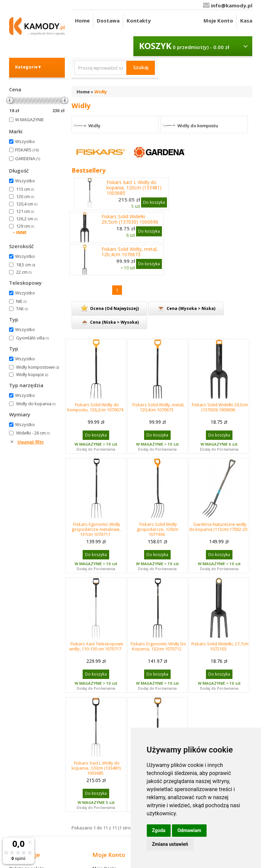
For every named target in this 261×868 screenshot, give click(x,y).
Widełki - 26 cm (33, 433)
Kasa (246, 20)
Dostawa (108, 20)
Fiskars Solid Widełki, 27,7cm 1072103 (220, 646)
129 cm (25, 226)
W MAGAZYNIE (30, 120)
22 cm (24, 272)
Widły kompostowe (37, 367)
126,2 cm (27, 219)
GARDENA (28, 158)
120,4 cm (27, 204)
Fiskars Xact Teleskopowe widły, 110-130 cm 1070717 (96, 646)
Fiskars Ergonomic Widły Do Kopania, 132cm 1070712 (158, 646)
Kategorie (29, 67)
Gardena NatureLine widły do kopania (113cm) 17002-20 (218, 527)
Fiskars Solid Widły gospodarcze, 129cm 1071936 (158, 529)
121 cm (25, 211)
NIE (21, 301)
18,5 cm (26, 265)
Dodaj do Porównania (96, 449)
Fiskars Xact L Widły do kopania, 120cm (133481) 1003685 (134, 188)
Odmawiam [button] (189, 830)
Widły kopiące (32, 374)
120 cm (25, 196)
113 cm (25, 189)
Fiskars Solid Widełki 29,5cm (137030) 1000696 (130, 219)
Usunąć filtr (31, 442)
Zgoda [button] (159, 830)
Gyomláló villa (32, 338)
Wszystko (25, 141)
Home (82, 20)
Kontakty (139, 20)
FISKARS (27, 150)
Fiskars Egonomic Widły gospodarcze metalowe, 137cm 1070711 (96, 529)
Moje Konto (218, 20)
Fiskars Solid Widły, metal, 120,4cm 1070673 (130, 252)
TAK (22, 309)
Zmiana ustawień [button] (170, 844)
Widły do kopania (36, 404)
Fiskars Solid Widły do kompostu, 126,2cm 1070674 (95, 407)
